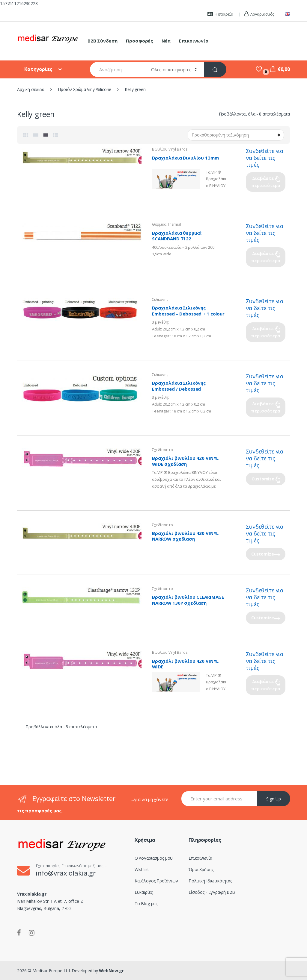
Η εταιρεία (220, 14)
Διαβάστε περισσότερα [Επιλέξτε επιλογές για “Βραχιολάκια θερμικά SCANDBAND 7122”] (266, 257)
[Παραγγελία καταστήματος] (236, 135)
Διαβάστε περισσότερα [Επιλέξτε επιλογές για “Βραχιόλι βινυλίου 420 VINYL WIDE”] (266, 685)
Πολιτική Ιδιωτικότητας (210, 881)
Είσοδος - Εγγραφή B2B (212, 892)
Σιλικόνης (160, 299)
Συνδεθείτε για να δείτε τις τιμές (265, 158)
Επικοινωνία (194, 41)
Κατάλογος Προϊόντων (156, 881)
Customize (263, 479)
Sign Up (274, 799)
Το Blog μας (146, 904)
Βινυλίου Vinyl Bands (170, 149)
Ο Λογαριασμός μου (154, 858)
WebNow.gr (111, 971)
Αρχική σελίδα (31, 89)
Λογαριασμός (259, 14)
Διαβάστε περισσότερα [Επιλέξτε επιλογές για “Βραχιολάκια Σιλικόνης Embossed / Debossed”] (266, 407)
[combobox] (117, 69)
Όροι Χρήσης (201, 869)
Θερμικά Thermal (167, 224)
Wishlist (142, 869)
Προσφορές (139, 41)
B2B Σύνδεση (102, 41)
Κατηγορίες (39, 69)
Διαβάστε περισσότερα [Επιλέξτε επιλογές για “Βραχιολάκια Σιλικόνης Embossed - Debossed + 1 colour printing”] (266, 332)
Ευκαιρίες (144, 892)
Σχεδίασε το (162, 450)
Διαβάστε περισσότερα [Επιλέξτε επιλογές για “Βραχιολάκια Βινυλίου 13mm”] (266, 182)
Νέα (166, 41)
